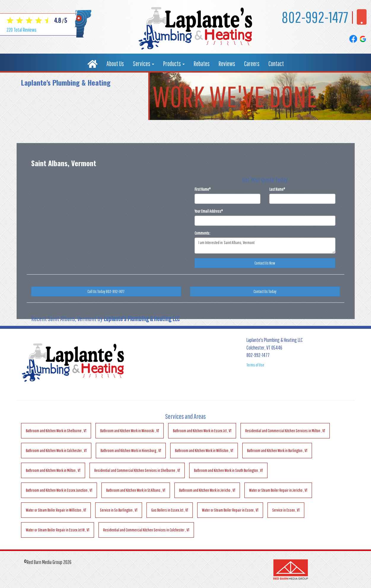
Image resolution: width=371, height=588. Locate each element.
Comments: (202, 233)
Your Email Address (209, 211)
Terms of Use (255, 365)
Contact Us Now (265, 263)
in (56, 431)
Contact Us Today (265, 291)
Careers (252, 64)
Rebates (202, 64)
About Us (115, 64)
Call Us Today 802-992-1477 (106, 291)
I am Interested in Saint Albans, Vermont (265, 246)
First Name (203, 189)
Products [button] (174, 64)
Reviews (227, 64)
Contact (276, 64)
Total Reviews (22, 30)
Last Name (277, 189)
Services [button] (144, 64)
